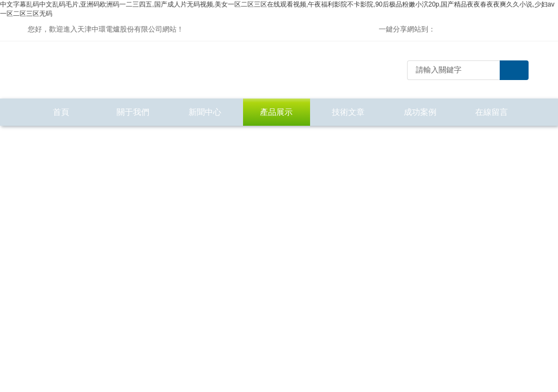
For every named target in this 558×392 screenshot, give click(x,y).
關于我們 (133, 112)
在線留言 (492, 112)
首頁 (61, 112)
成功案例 (420, 112)
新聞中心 (205, 112)
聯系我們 (61, 139)
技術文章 (348, 112)
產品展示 (276, 112)
